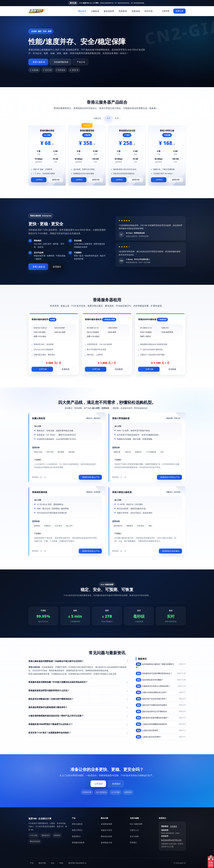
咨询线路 (172, 369)
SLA (53, 863)
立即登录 (166, 11)
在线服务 (174, 826)
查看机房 (66, 369)
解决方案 (42, 863)
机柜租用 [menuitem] (123, 11)
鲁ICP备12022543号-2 (77, 863)
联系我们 (133, 842)
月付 (108, 118)
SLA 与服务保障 (136, 824)
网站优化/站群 (107, 836)
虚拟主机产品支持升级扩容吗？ (151, 699)
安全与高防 (134, 836)
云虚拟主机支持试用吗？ (149, 737)
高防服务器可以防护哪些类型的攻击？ (154, 673)
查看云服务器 (39, 62)
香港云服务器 (77, 824)
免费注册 (179, 11)
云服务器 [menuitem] (95, 11)
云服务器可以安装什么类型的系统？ (153, 686)
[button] (78, 661)
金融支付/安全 (107, 830)
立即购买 (39, 180)
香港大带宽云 (77, 830)
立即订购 (43, 369)
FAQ (61, 863)
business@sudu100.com (171, 840)
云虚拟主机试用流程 (147, 730)
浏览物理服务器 (61, 62)
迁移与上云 (134, 830)
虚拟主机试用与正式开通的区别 (151, 711)
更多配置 (119, 369)
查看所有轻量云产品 (91, 477)
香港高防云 (76, 836)
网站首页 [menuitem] (82, 11)
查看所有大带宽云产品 (170, 477)
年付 (117, 118)
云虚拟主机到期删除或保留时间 (151, 724)
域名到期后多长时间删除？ (150, 680)
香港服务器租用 (78, 842)
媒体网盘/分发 (107, 842)
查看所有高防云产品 (91, 551)
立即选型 (99, 784)
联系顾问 (57, 267)
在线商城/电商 (107, 824)
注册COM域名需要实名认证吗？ (152, 692)
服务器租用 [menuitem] (109, 11)
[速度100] (37, 11)
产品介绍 (81, 62)
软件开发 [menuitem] (149, 11)
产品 (32, 863)
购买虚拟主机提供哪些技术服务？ (152, 718)
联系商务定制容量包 (171, 551)
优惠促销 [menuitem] (136, 11)
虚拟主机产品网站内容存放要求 (151, 705)
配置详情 (56, 180)
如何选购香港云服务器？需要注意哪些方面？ (155, 665)
